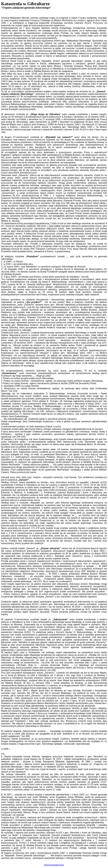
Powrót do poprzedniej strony (54, 865)
